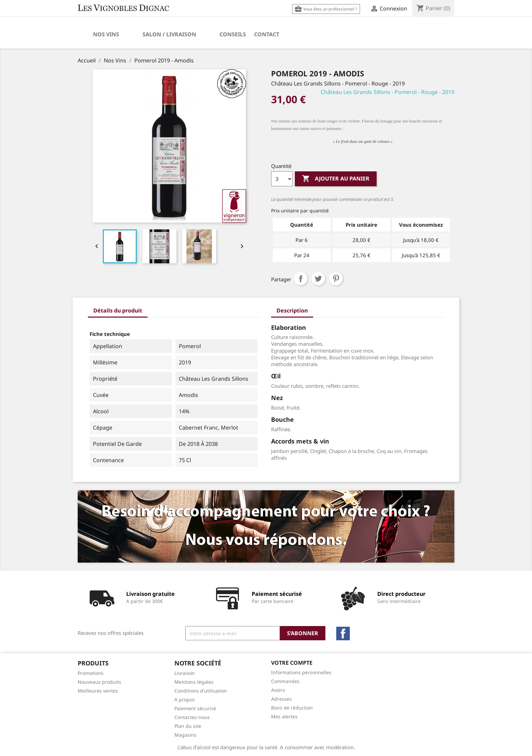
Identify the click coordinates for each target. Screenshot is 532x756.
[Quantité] (282, 179)
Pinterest (336, 279)
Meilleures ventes (98, 691)
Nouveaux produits (99, 682)
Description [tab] (292, 310)
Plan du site (188, 726)
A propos (185, 700)
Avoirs (278, 690)
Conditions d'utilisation (201, 691)
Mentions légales (194, 682)
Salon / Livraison (169, 34)
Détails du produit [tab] (118, 310)
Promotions (91, 673)
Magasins (185, 735)
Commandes (285, 681)
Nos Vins (106, 34)
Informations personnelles (301, 672)
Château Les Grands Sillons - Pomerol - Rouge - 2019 (387, 92)
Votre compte (292, 663)
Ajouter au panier (336, 179)
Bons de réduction (292, 708)
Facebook (343, 634)
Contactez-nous (192, 717)
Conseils (233, 34)
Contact (267, 34)
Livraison (185, 673)
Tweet (318, 279)
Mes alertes (284, 716)
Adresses (281, 699)
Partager (301, 279)
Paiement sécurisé (195, 708)
